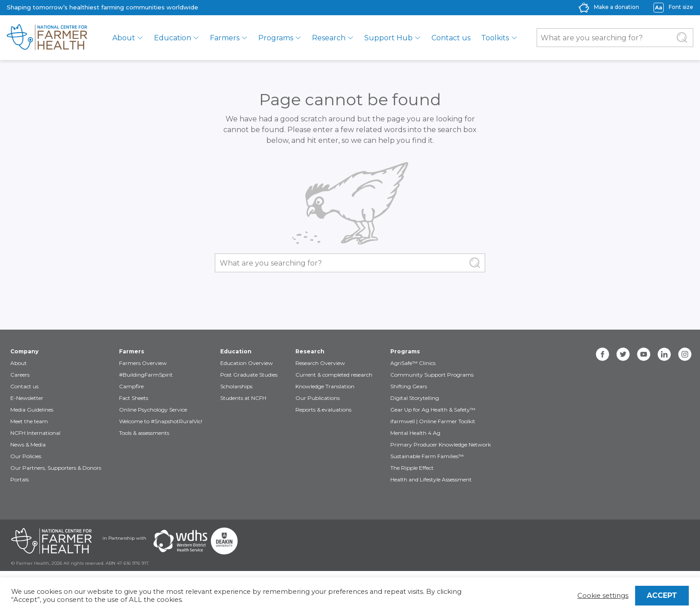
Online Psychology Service (153, 410)
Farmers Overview (143, 363)
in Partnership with (124, 538)
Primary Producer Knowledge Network (441, 444)
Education (173, 38)
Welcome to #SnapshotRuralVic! (161, 421)
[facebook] (602, 354)
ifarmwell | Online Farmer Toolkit (433, 421)
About (124, 38)
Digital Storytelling (415, 398)
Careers (20, 375)
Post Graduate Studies (249, 375)
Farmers (225, 38)
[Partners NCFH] (51, 541)
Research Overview (320, 363)
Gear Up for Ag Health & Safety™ (433, 410)
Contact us (451, 38)
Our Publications (318, 398)
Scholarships (236, 386)
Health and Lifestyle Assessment (431, 479)
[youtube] (644, 354)
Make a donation (617, 7)
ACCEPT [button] (662, 595)
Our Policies (26, 456)
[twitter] (623, 354)
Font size (681, 7)
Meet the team (29, 421)
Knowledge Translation (325, 386)
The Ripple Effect (412, 468)
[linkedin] (664, 354)
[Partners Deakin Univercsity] (224, 541)
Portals (19, 479)
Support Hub (388, 38)
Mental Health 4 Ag (415, 433)
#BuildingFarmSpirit (146, 375)
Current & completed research (334, 375)
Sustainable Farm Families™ (427, 456)
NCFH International (35, 433)
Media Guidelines (32, 410)
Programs (276, 38)
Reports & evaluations (323, 410)
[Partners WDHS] (180, 541)
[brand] (47, 38)
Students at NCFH (243, 398)
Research (329, 38)
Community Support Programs (432, 375)
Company (24, 351)
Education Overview (247, 363)
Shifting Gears (409, 386)
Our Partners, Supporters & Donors (56, 468)
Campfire (131, 386)
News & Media (28, 444)
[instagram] (685, 354)
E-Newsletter (27, 398)
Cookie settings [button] (603, 596)
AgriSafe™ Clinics (413, 363)
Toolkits (495, 38)
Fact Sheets (134, 398)
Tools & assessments (144, 433)
